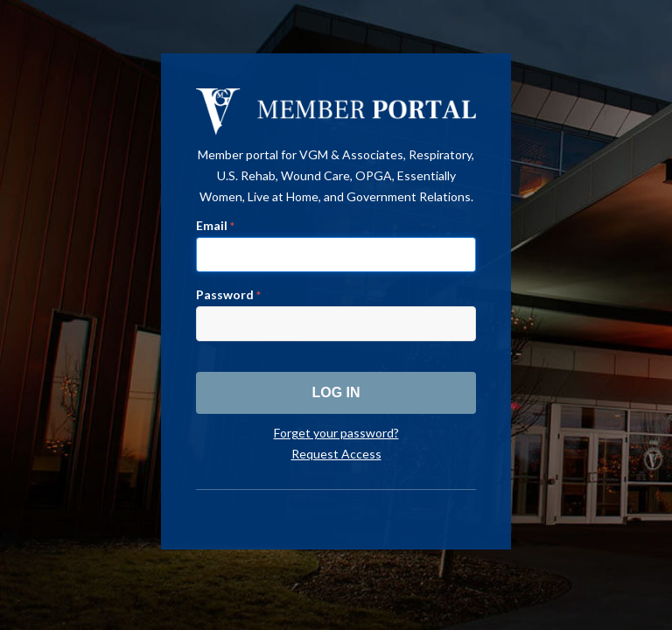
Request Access (336, 454)
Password (228, 294)
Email (215, 225)
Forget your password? (336, 433)
